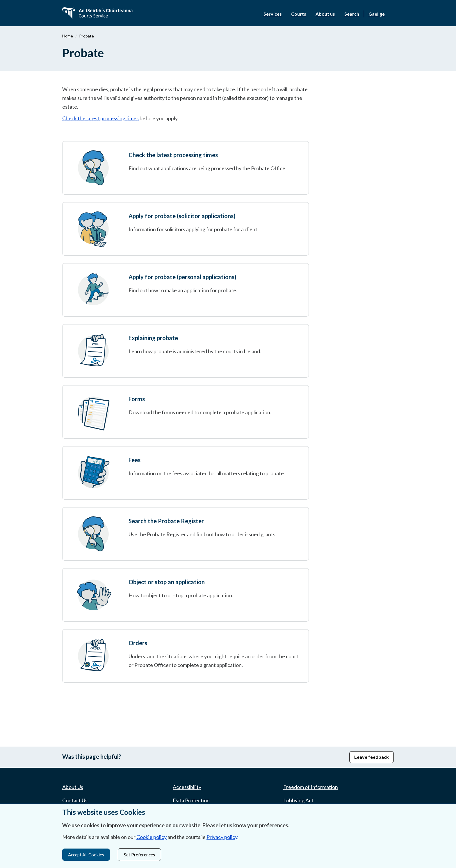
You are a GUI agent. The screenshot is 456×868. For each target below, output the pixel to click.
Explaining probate (153, 338)
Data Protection (191, 800)
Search (352, 14)
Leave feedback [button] (372, 757)
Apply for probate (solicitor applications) (182, 216)
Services (273, 14)
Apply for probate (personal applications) (182, 277)
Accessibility (187, 787)
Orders (138, 643)
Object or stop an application (167, 582)
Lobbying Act (298, 800)
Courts (299, 14)
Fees (135, 460)
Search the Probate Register (166, 521)
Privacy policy (222, 836)
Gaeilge (377, 14)
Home (68, 36)
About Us (73, 787)
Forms (137, 399)
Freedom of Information (311, 787)
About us (325, 14)
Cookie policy (152, 836)
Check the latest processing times (100, 118)
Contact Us (75, 800)
